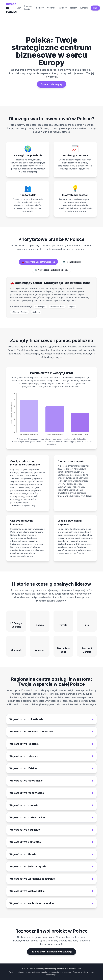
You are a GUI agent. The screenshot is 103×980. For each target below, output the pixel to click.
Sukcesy (63, 8)
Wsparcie (51, 8)
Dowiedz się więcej (52, 84)
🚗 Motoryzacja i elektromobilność (38, 262)
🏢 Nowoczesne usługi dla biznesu (51, 270)
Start (19, 8)
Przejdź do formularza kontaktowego (51, 952)
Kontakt (84, 8)
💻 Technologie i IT (72, 262)
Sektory (40, 8)
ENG (95, 8)
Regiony (73, 8)
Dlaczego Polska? (29, 8)
